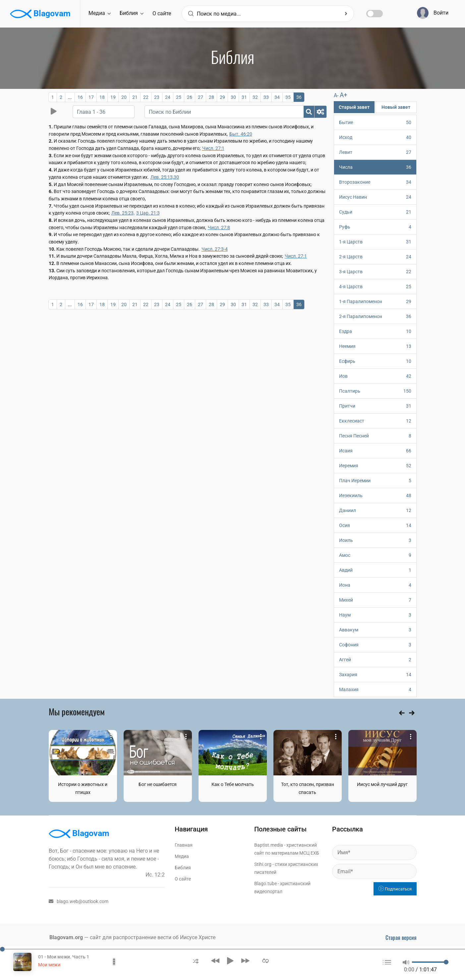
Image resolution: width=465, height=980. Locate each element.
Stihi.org (263, 864)
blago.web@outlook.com (79, 901)
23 (157, 97)
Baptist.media (269, 845)
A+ (344, 95)
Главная (184, 845)
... (70, 97)
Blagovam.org (66, 937)
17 (91, 97)
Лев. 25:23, (123, 213)
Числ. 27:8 (219, 228)
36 (299, 97)
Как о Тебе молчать (233, 784)
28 (211, 97)
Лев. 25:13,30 (165, 177)
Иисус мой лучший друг (382, 784)
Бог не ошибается (158, 784)
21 (135, 97)
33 (266, 97)
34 (277, 97)
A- (336, 95)
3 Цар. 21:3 (148, 213)
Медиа (100, 13)
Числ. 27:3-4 (215, 249)
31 (244, 97)
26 (190, 97)
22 (146, 97)
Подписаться (395, 889)
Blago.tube (265, 883)
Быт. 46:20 (241, 134)
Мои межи (49, 965)
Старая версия (401, 938)
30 (233, 97)
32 (255, 97)
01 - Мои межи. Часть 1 (64, 957)
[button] (196, 961)
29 (222, 97)
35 (288, 97)
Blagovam (40, 14)
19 (113, 97)
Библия (132, 13)
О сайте (162, 13)
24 (168, 97)
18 (102, 97)
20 (124, 97)
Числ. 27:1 (213, 148)
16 (80, 97)
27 (201, 97)
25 (179, 97)
